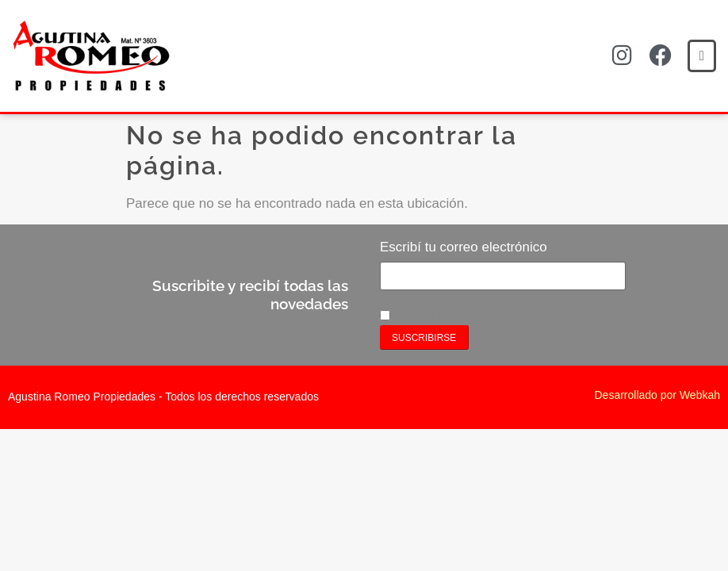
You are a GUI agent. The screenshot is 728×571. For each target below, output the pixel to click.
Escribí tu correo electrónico (464, 247)
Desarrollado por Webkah (658, 395)
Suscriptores (424, 316)
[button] (702, 56)
